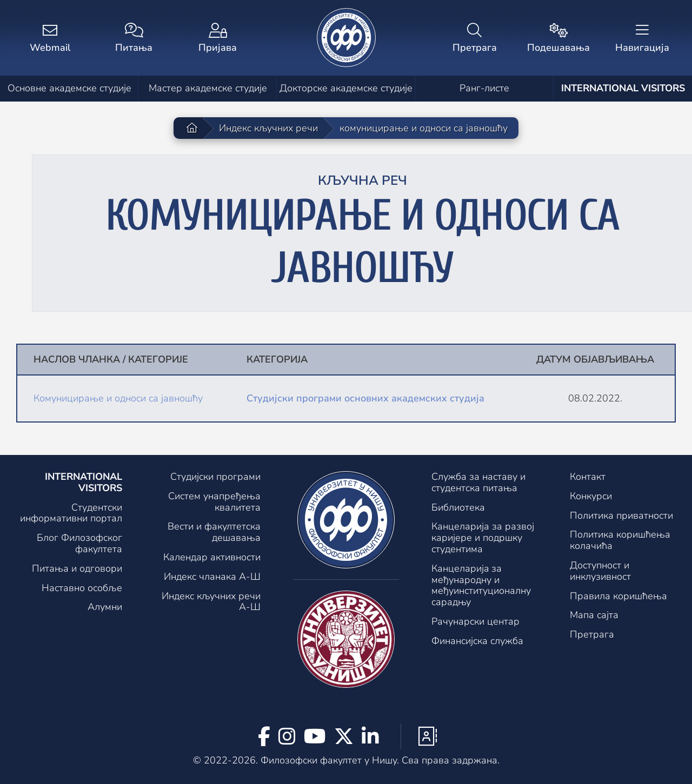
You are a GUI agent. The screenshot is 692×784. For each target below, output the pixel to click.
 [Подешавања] (558, 39)
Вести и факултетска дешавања (214, 532)
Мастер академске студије (208, 88)
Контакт (588, 477)
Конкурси (591, 496)
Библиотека (458, 507)
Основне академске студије (69, 88)
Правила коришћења (618, 596)
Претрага (592, 634)
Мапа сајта (594, 615)
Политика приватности (621, 515)
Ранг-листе (484, 88)
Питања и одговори (77, 568)
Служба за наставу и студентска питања (478, 482)
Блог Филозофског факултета (79, 543)
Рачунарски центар (475, 621)
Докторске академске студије (346, 88)
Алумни (105, 607)
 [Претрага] (474, 39)
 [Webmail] (50, 39)
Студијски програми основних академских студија (365, 398)
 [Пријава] (218, 39)
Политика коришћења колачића (620, 540)
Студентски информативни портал (71, 513)
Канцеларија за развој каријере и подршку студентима (483, 538)
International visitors (623, 88)
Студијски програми (215, 477)
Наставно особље (82, 588)
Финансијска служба (477, 641)
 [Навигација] (642, 39)
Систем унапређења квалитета (214, 502)
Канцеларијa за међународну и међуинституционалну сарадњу (481, 585)
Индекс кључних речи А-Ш (211, 602)
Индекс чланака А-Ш (212, 577)
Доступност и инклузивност (600, 571)
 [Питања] (134, 39)
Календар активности (212, 557)
